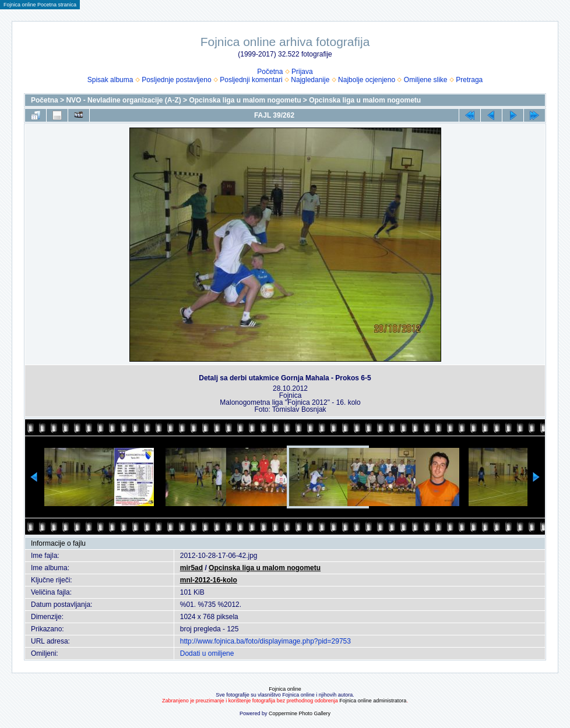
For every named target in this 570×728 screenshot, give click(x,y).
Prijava (302, 72)
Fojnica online (285, 689)
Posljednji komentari (251, 80)
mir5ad (191, 568)
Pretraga (469, 80)
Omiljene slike (426, 80)
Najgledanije (310, 80)
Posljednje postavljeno (176, 80)
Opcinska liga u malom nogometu (245, 100)
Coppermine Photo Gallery (300, 713)
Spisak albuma (110, 80)
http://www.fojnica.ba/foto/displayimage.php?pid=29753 (265, 641)
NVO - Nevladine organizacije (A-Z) (123, 100)
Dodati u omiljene (207, 653)
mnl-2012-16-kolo (209, 580)
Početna (270, 72)
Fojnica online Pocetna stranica (40, 5)
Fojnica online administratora (373, 701)
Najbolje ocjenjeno (367, 80)
